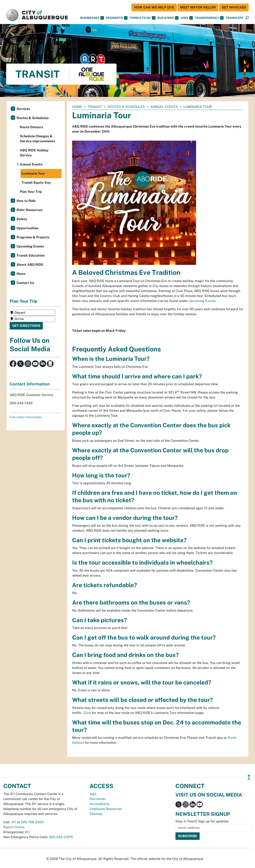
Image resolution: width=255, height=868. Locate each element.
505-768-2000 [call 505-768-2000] (32, 822)
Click (87, 713)
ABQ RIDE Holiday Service (34, 153)
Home (77, 107)
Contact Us (25, 283)
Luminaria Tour (33, 173)
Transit (95, 107)
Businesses (92, 18)
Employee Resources (106, 809)
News (21, 274)
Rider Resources (29, 210)
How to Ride (26, 201)
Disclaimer (98, 799)
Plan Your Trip (31, 192)
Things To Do (142, 18)
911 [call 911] (27, 832)
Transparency (209, 18)
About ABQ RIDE (30, 265)
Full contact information (26, 417)
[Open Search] (247, 18)
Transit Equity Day (36, 183)
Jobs (187, 18)
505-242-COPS (61, 837)
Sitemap (96, 814)
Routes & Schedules (126, 107)
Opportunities (27, 228)
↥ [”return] (249, 777)
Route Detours (31, 127)
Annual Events (164, 107)
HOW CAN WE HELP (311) (154, 7)
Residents (117, 18)
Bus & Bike (168, 18)
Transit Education (30, 255)
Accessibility (99, 804)
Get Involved (234, 7)
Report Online (14, 827)
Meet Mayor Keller (198, 7)
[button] (234, 18)
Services (23, 109)
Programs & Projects (33, 237)
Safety (22, 219)
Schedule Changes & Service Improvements (37, 139)
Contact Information (30, 384)
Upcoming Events (202, 301)
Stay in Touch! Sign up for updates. (202, 821)
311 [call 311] (14, 822)
